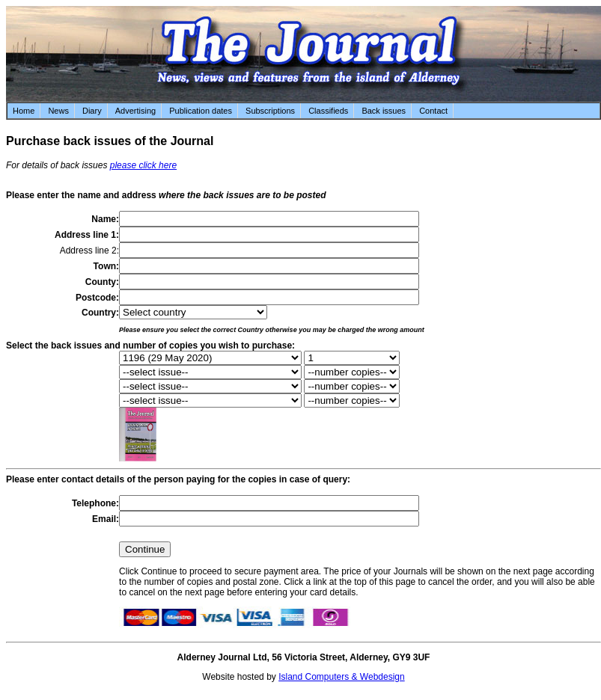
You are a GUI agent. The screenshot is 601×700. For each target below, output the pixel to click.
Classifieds (328, 111)
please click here (143, 165)
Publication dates (201, 111)
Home (24, 111)
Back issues (384, 111)
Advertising (135, 111)
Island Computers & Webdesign (342, 677)
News (58, 111)
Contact (433, 111)
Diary (92, 111)
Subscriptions (270, 111)
